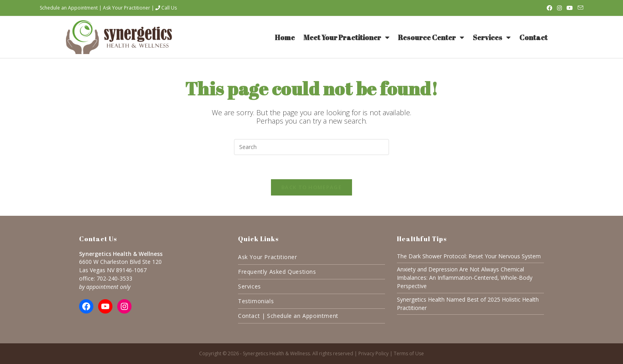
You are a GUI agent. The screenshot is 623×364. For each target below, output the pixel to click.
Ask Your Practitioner (127, 8)
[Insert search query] (311, 147)
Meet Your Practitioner (346, 37)
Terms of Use (409, 353)
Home (285, 37)
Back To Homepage (311, 187)
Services (492, 37)
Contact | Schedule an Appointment (288, 316)
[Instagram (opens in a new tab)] (559, 8)
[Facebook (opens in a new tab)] (549, 8)
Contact (533, 37)
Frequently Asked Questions (277, 272)
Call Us (166, 8)
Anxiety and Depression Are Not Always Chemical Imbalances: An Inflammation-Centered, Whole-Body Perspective (465, 278)
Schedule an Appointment (69, 8)
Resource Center (431, 37)
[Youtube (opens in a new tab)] (570, 8)
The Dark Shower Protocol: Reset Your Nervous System (469, 256)
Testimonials (256, 301)
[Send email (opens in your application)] (579, 8)
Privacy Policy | (376, 353)
